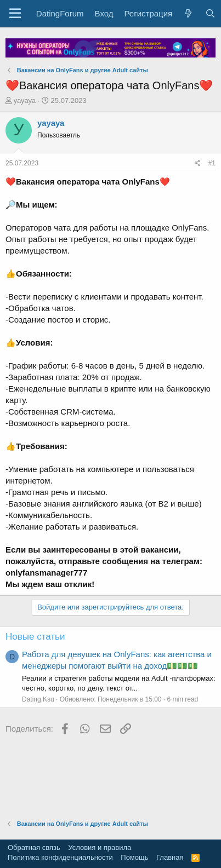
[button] (15, 14)
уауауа (25, 100)
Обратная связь (34, 847)
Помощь (134, 857)
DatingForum (60, 13)
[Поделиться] (198, 163)
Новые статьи (35, 637)
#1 (212, 163)
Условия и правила (100, 847)
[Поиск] (210, 13)
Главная (170, 857)
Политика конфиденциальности (60, 857)
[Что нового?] (188, 13)
